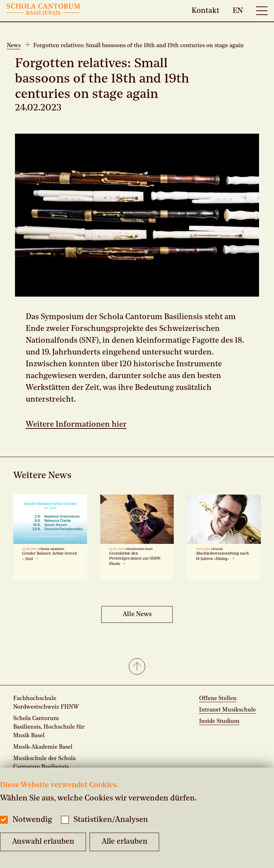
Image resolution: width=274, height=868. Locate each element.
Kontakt (205, 11)
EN (238, 11)
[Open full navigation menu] (262, 11)
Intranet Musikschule (227, 710)
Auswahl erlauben (43, 842)
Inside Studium (219, 721)
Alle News (137, 614)
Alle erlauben (125, 842)
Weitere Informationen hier (76, 425)
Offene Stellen (218, 699)
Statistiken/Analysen (111, 820)
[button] (137, 667)
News (14, 46)
